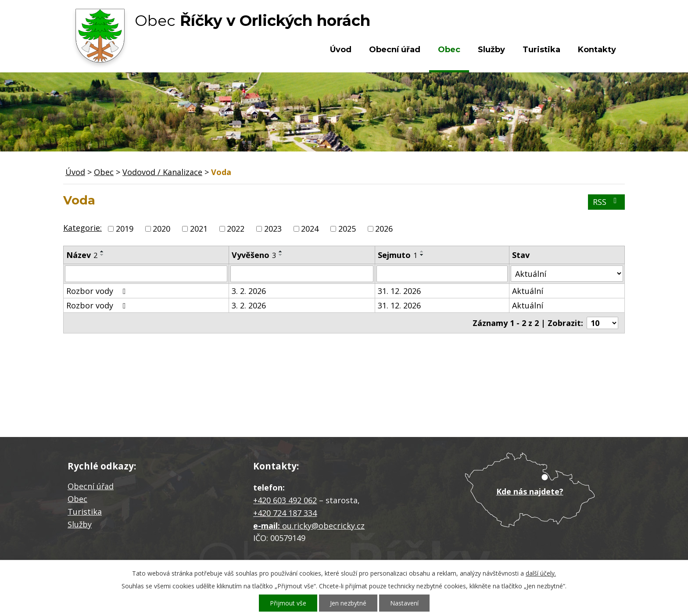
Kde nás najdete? (530, 491)
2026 (384, 229)
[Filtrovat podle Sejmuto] (442, 274)
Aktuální (528, 291)
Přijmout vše (288, 603)
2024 (310, 229)
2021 (199, 229)
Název (82, 255)
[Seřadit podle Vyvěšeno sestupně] (281, 255)
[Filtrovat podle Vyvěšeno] (302, 274)
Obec (449, 50)
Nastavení (404, 603)
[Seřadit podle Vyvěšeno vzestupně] (281, 251)
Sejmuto (398, 255)
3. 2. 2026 (249, 291)
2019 (125, 229)
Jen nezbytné (348, 603)
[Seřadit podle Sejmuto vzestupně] (422, 251)
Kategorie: (82, 228)
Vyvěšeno (254, 255)
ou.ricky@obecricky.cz (323, 526)
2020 (161, 229)
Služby (491, 50)
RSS (607, 202)
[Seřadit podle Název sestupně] (102, 255)
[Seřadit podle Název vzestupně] (102, 251)
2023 (273, 229)
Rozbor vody (98, 291)
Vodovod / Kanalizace (162, 172)
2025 (347, 229)
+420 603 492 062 (285, 500)
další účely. (541, 573)
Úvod (341, 50)
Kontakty (597, 50)
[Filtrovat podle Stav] (567, 274)
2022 (236, 229)
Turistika (541, 50)
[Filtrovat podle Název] (146, 274)
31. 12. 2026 (399, 291)
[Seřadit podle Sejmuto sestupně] (422, 255)
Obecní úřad (395, 50)
